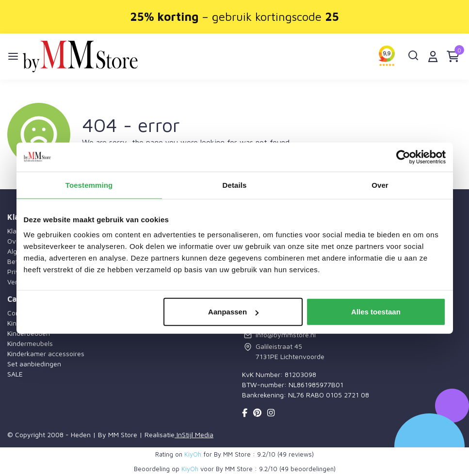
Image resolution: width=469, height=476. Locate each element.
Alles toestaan (376, 312)
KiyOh (193, 454)
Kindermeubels (30, 343)
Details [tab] (235, 185)
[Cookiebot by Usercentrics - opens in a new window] (403, 157)
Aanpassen (233, 312)
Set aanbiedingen (34, 364)
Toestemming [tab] (89, 185)
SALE (15, 374)
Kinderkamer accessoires (46, 353)
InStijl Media (194, 435)
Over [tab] (380, 185)
